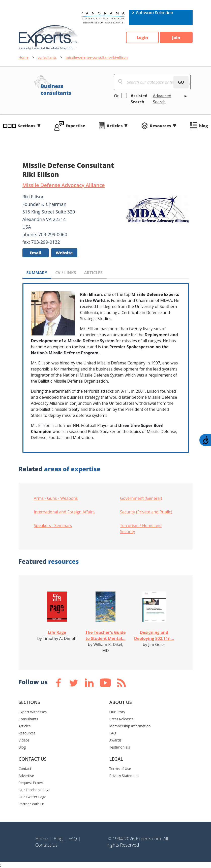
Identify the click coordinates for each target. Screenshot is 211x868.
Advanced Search (162, 99)
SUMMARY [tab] (37, 273)
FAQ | (75, 839)
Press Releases (122, 719)
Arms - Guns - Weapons (56, 498)
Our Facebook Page (35, 790)
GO (181, 82)
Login (142, 38)
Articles (115, 126)
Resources (160, 126)
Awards (115, 740)
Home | (43, 839)
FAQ (113, 733)
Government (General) (141, 498)
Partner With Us (32, 804)
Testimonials (120, 747)
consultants (47, 57)
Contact (25, 769)
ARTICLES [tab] (93, 273)
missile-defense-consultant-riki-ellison (97, 57)
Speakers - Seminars (53, 525)
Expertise (76, 126)
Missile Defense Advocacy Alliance (64, 185)
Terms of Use (120, 769)
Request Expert (31, 783)
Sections (27, 126)
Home (24, 57)
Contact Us (47, 845)
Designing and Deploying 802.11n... (154, 635)
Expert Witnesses (33, 712)
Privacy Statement (124, 776)
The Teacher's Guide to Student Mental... (105, 635)
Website (64, 253)
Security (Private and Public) (146, 512)
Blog (22, 747)
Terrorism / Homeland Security (141, 529)
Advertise (26, 776)
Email (35, 253)
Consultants (28, 719)
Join (176, 38)
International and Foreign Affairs (64, 512)
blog (204, 126)
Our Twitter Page (33, 797)
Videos (24, 740)
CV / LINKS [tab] (66, 273)
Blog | (60, 839)
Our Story (117, 712)
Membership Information (130, 726)
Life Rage (57, 632)
